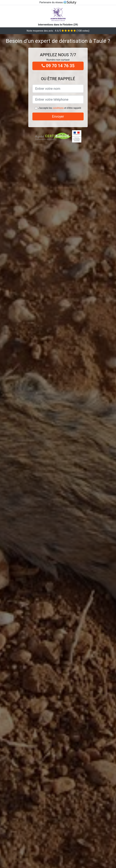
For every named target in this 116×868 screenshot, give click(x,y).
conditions (58, 108)
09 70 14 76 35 (58, 66)
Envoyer (58, 116)
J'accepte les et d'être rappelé (60, 108)
